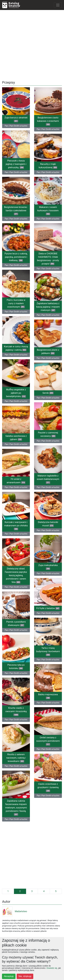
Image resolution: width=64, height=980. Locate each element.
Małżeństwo (15, 911)
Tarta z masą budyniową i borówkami (48, 651)
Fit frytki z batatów (48, 608)
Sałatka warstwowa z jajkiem (16, 438)
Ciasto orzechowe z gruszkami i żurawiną (48, 787)
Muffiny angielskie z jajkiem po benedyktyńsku (16, 393)
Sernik (48, 393)
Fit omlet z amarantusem (16, 481)
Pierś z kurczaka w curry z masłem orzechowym (16, 303)
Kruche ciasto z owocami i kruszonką (16, 711)
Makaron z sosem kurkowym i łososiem (48, 211)
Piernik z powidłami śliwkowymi (16, 624)
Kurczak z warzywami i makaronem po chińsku (16, 526)
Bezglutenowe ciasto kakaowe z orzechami (48, 121)
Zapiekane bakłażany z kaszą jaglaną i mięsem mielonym (48, 307)
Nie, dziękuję (25, 976)
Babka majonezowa (48, 696)
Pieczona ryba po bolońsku (16, 667)
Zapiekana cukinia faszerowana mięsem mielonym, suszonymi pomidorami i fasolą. (16, 808)
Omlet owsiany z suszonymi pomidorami (48, 741)
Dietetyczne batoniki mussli (48, 524)
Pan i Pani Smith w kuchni (16, 126)
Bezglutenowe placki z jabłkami (48, 352)
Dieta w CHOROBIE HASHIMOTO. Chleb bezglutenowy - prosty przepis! (48, 259)
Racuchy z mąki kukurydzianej (48, 166)
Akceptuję (9, 976)
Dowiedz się (52, 968)
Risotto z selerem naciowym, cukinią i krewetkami (16, 758)
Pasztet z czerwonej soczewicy (48, 434)
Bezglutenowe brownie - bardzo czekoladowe (16, 211)
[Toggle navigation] (58, 5)
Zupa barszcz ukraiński (16, 119)
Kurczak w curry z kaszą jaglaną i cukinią (16, 348)
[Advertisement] (32, 44)
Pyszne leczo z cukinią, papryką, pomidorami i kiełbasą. (16, 257)
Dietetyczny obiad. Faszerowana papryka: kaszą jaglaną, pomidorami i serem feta (16, 575)
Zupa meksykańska (48, 567)
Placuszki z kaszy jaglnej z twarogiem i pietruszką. (16, 164)
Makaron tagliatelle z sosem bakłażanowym (48, 479)
